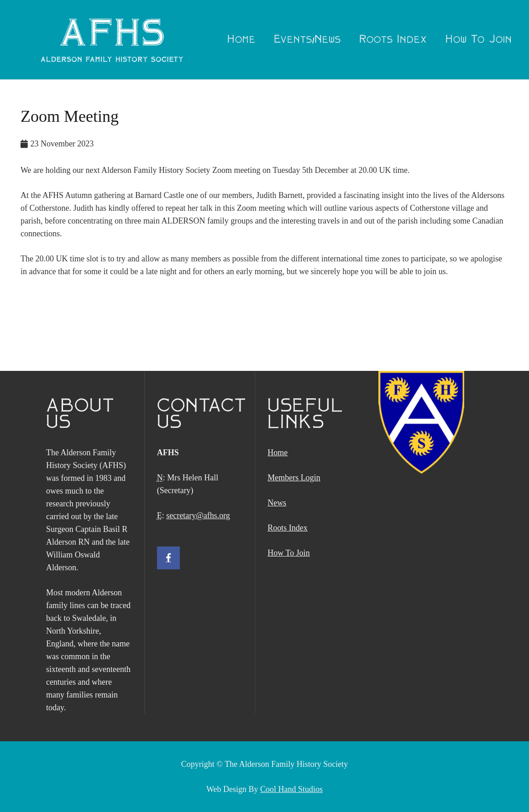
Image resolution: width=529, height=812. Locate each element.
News (277, 503)
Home (278, 453)
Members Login (294, 478)
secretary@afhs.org (198, 515)
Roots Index (288, 528)
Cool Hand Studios (291, 789)
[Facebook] (168, 558)
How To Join (288, 553)
